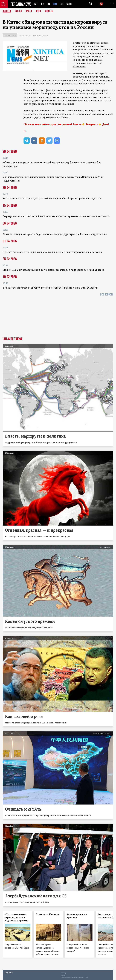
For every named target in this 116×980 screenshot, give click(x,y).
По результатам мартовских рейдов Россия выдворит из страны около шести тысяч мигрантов (56, 216)
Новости (7, 11)
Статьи (18, 11)
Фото (38, 11)
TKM (55, 4)
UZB (62, 4)
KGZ (42, 4)
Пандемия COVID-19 (41, 35)
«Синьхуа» (79, 67)
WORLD (70, 4)
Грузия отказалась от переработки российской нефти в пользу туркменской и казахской (53, 252)
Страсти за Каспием (48, 914)
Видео (29, 11)
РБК (100, 60)
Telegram (91, 124)
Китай (21, 35)
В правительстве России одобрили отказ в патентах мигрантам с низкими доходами (50, 288)
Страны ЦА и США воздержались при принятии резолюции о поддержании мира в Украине (53, 270)
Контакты (9, 972)
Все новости (107, 295)
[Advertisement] (58, 317)
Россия (28, 35)
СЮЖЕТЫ (49, 11)
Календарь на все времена (77, 916)
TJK (49, 4)
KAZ (36, 4)
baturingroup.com (77, 977)
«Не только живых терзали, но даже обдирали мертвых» (17, 917)
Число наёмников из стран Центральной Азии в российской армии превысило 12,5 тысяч (52, 198)
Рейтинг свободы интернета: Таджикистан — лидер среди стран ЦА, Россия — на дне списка (55, 234)
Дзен (105, 124)
